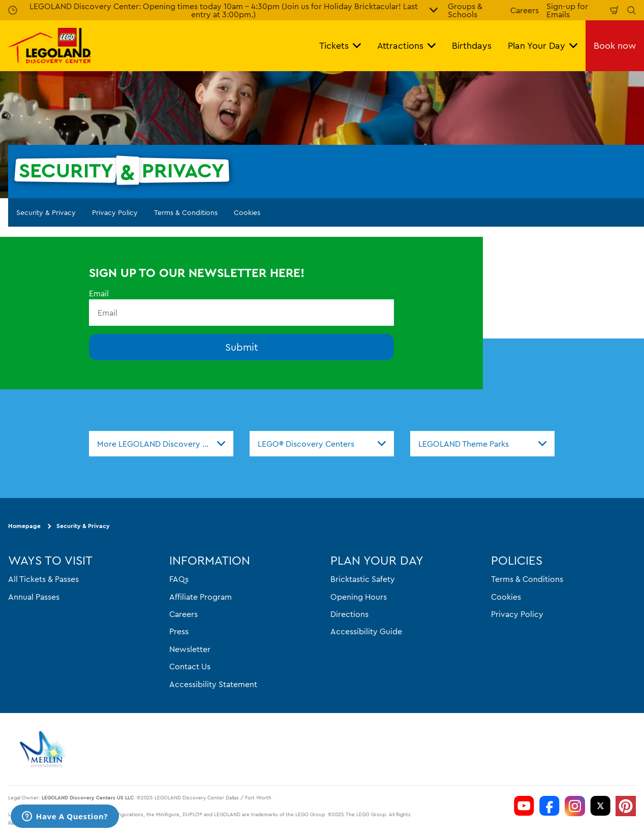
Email (99, 293)
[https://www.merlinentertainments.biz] (44, 749)
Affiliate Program (201, 597)
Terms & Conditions (186, 212)
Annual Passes (34, 597)
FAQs (179, 579)
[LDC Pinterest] (626, 806)
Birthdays (472, 45)
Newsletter (190, 649)
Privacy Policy (115, 212)
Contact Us (190, 666)
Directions (349, 614)
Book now (615, 45)
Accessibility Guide (366, 631)
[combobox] (161, 444)
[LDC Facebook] (549, 806)
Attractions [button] (406, 45)
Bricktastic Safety (363, 579)
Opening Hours (359, 597)
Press (179, 631)
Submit (242, 347)
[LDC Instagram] (575, 806)
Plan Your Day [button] (543, 45)
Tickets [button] (340, 45)
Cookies (247, 212)
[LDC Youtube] (524, 806)
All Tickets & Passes (43, 579)
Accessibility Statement (213, 684)
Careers (525, 10)
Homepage (24, 526)
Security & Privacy (46, 212)
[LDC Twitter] (600, 806)
